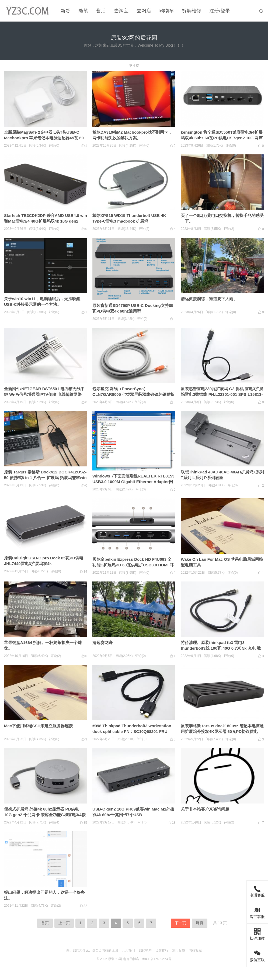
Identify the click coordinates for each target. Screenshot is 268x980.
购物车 (166, 11)
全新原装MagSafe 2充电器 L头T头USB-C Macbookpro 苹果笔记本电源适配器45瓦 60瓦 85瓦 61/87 (44, 138)
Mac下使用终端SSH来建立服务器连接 (38, 726)
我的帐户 (145, 950)
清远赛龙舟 (102, 643)
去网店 (144, 11)
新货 (65, 11)
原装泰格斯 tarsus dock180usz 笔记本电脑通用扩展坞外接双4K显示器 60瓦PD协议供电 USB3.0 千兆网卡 (222, 731)
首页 (45, 923)
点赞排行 (162, 950)
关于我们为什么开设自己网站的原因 (92, 950)
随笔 (83, 11)
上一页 (64, 923)
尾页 (200, 923)
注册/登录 (220, 11)
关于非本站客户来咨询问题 (205, 809)
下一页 (180, 923)
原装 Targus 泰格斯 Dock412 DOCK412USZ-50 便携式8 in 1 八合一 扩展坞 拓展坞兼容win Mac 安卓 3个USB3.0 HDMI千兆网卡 (45, 478)
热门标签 (179, 950)
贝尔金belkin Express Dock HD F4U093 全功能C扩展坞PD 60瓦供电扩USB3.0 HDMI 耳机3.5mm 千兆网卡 (133, 565)
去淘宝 (121, 11)
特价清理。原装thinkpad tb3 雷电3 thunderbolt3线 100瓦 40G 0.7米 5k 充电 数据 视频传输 (221, 648)
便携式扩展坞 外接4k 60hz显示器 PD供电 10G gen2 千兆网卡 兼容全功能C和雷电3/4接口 (45, 815)
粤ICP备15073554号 (157, 959)
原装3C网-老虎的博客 (123, 959)
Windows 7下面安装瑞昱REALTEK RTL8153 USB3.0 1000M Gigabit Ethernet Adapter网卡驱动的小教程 (133, 482)
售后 (101, 11)
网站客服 (195, 950)
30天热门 (128, 950)
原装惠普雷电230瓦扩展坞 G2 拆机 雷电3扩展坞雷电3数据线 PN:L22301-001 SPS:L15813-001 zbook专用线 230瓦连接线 (222, 394)
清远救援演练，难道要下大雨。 (209, 299)
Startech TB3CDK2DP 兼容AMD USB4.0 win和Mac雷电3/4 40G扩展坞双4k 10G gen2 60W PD (46, 221)
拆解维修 (192, 11)
